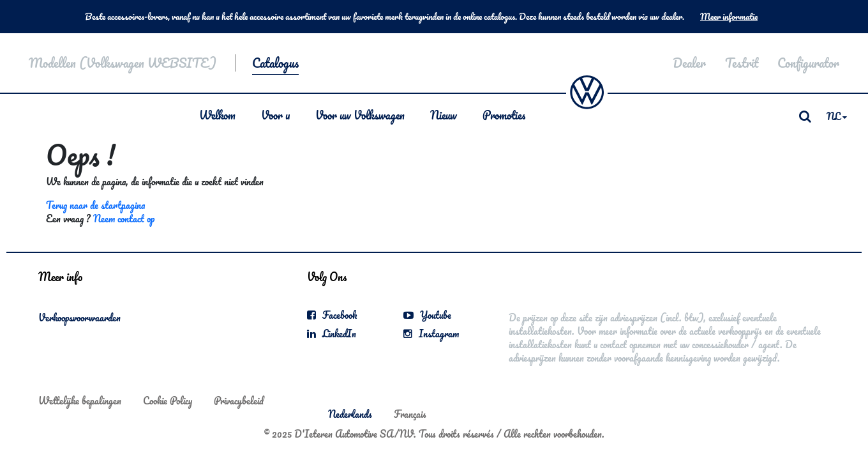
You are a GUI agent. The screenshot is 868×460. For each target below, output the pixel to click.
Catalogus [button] (275, 63)
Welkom (217, 115)
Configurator (808, 63)
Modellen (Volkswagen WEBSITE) (123, 63)
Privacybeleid (239, 401)
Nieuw (444, 115)
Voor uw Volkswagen (360, 115)
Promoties (504, 115)
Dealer (689, 63)
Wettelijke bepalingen (80, 401)
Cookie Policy (168, 401)
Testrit (742, 63)
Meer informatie (729, 17)
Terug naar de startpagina (95, 205)
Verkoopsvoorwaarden (79, 318)
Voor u (275, 115)
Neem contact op (124, 218)
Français (410, 414)
